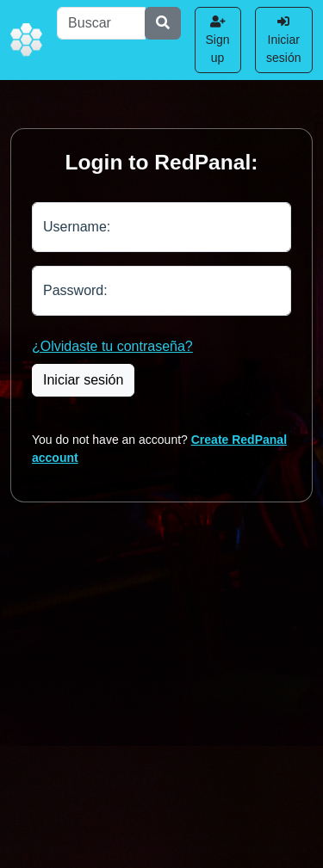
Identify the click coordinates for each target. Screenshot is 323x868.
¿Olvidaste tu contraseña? (112, 346)
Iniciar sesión (283, 40)
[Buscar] (101, 23)
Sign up (218, 40)
